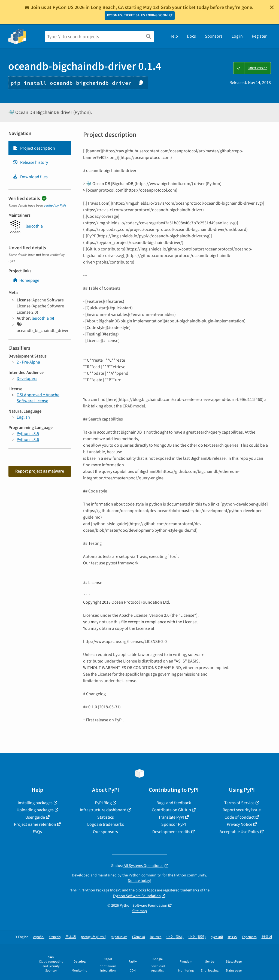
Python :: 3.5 (28, 434)
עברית (233, 937)
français (55, 937)
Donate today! (139, 881)
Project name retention (35, 824)
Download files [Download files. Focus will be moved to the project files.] (30, 177)
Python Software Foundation (137, 896)
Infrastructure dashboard (103, 810)
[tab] (40, 148)
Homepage (26, 280)
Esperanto (249, 937)
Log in (237, 36)
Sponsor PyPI (174, 824)
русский (217, 937)
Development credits (171, 832)
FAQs (37, 832)
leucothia (40, 318)
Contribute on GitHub (171, 810)
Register (259, 36)
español (39, 937)
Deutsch (156, 937)
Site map (139, 911)
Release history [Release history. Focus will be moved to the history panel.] (30, 162)
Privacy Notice (239, 824)
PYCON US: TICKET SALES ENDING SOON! (138, 15)
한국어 (267, 937)
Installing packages (35, 803)
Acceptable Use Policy (239, 832)
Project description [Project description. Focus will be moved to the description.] (34, 148)
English (23, 417)
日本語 (71, 937)
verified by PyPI (55, 205)
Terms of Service (239, 803)
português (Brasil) (94, 937)
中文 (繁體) (197, 937)
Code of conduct (239, 817)
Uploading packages (35, 810)
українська (119, 937)
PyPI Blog (103, 803)
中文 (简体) (175, 937)
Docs (191, 36)
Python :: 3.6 (28, 440)
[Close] (272, 7)
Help (174, 36)
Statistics (106, 817)
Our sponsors (105, 832)
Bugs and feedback (174, 803)
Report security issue (242, 810)
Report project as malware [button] (40, 471)
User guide (35, 817)
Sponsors (214, 36)
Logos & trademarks (106, 824)
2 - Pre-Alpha (28, 362)
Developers (27, 379)
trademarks (190, 890)
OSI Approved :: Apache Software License (38, 398)
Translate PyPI (171, 817)
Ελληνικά (139, 937)
